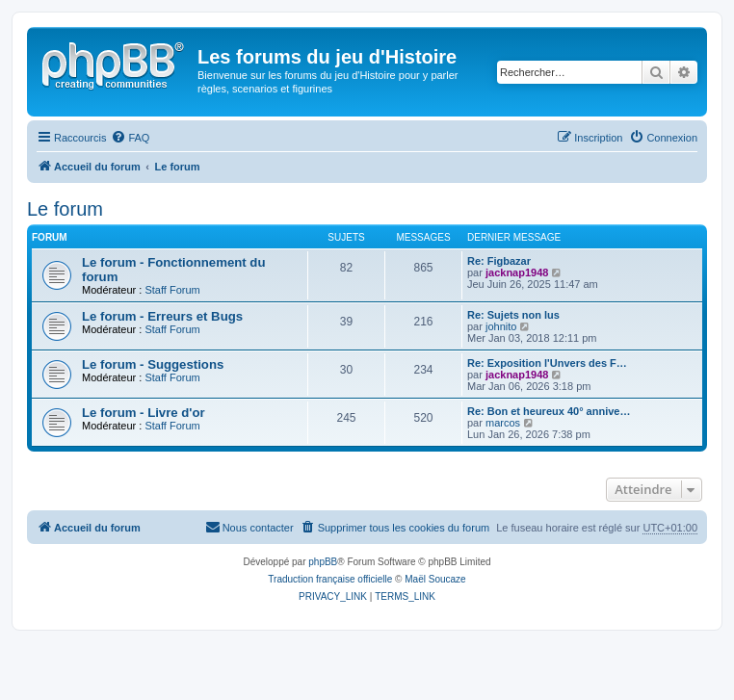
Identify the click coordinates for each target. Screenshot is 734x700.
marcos (503, 423)
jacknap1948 (517, 272)
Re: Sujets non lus (513, 315)
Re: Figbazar (499, 261)
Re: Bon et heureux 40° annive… (549, 411)
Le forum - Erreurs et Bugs (162, 316)
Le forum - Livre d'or (144, 413)
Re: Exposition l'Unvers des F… (547, 363)
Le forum (65, 209)
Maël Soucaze (435, 579)
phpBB (323, 562)
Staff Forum (172, 290)
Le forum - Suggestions (153, 364)
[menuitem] (130, 138)
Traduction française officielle (330, 579)
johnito (501, 326)
